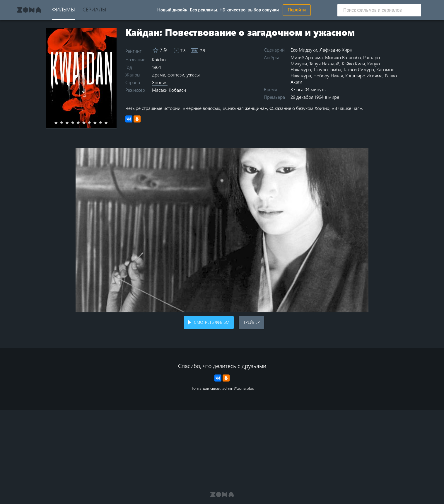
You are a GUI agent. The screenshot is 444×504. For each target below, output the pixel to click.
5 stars (82, 122)
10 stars (109, 122)
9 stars (104, 122)
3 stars (70, 122)
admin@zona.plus (238, 388)
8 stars (98, 122)
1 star (59, 122)
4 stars (76, 122)
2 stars (65, 122)
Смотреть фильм (212, 322)
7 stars (93, 122)
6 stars (87, 122)
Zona (29, 10)
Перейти (297, 10)
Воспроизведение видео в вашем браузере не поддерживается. (222, 230)
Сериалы (94, 9)
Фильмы (64, 9)
